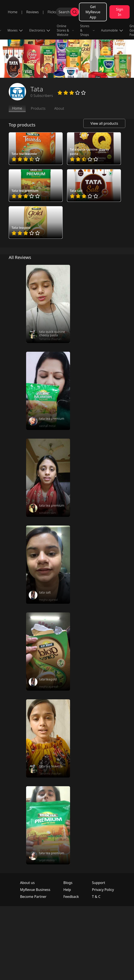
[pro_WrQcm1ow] (94, 149)
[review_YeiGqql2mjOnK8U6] (48, 652)
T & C (96, 897)
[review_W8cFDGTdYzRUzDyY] (48, 478)
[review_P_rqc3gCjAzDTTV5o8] (48, 825)
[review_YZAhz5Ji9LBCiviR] (48, 565)
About (59, 108)
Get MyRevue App (93, 12)
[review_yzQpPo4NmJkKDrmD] (48, 738)
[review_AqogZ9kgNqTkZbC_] (48, 304)
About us (27, 883)
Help (67, 890)
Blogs (68, 883)
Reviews (33, 12)
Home (13, 12)
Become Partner (33, 897)
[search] (75, 12)
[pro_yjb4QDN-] (36, 222)
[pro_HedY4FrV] (36, 149)
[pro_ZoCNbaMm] (36, 186)
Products (38, 108)
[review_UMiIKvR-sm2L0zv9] (48, 391)
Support (99, 883)
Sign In (120, 12)
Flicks (52, 12)
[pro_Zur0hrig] (94, 186)
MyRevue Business (35, 890)
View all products (104, 123)
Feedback (71, 897)
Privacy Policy (103, 890)
